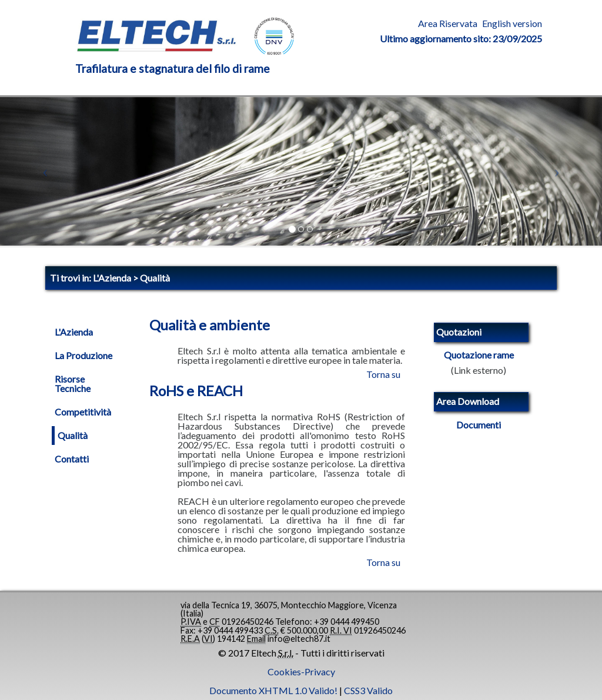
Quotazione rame (479, 355)
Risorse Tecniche (73, 384)
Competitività (83, 412)
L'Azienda (74, 332)
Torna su (383, 374)
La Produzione (83, 356)
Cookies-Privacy (301, 672)
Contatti (72, 459)
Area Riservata (448, 24)
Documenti (479, 425)
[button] (45, 171)
